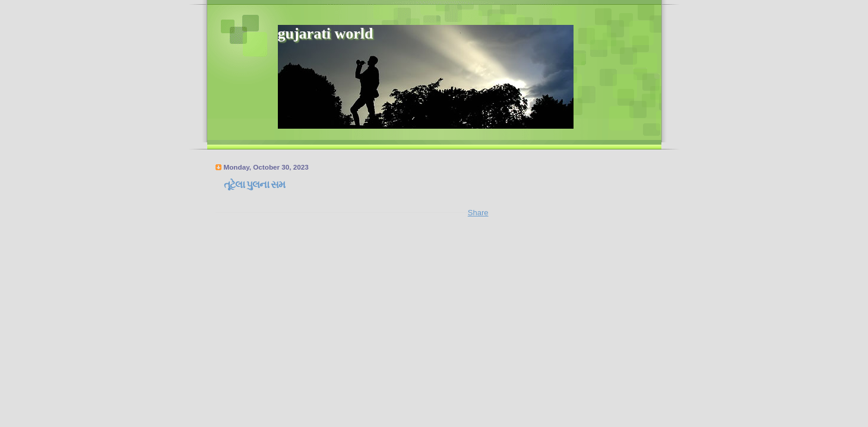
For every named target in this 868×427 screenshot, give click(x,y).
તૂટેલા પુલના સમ (254, 185)
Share (478, 213)
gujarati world (326, 34)
